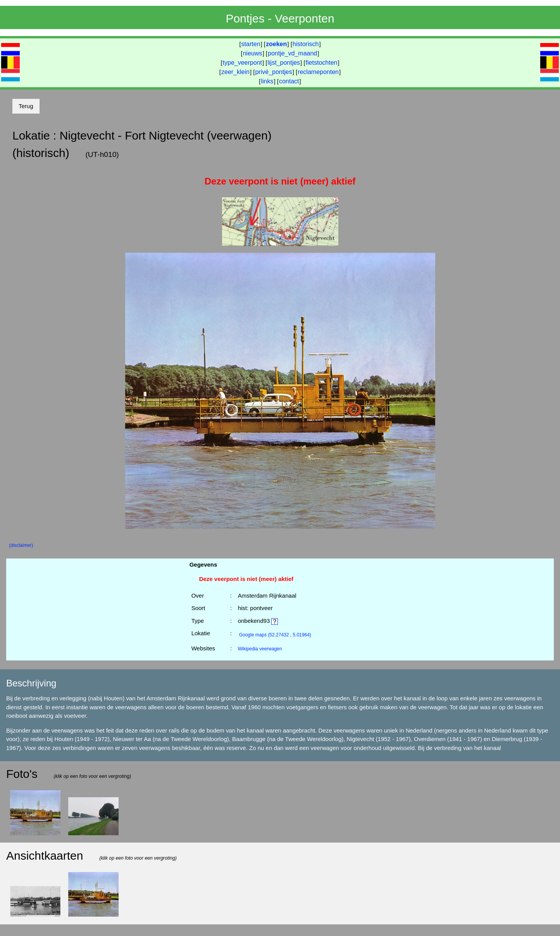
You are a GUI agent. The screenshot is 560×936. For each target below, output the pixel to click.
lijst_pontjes (284, 63)
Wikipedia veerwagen (260, 649)
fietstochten (322, 63)
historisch (306, 44)
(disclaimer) (21, 545)
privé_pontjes (273, 72)
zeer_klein (235, 72)
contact (289, 81)
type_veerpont (242, 63)
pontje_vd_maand (292, 53)
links (267, 81)
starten (251, 44)
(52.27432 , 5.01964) (275, 635)
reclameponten (318, 72)
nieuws (253, 53)
